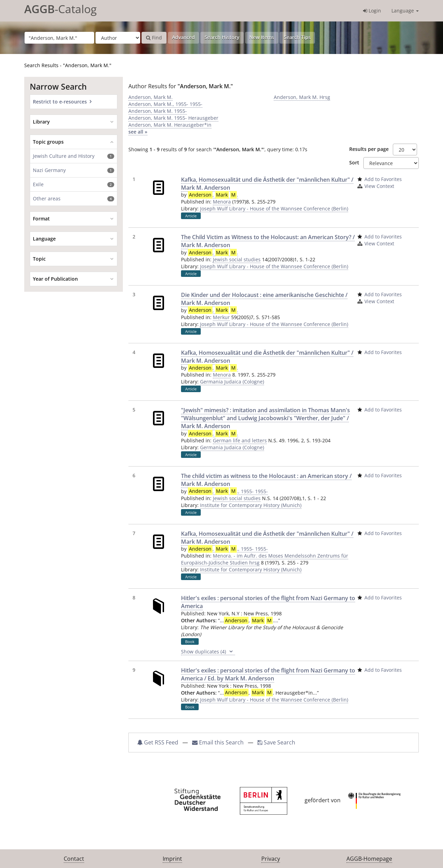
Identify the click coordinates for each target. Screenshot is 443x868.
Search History (222, 37)
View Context (379, 186)
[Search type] (118, 38)
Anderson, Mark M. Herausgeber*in (170, 125)
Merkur (221, 317)
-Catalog (60, 9)
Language (405, 11)
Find (154, 38)
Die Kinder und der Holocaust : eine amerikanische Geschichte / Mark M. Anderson (264, 299)
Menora (222, 202)
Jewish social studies (237, 259)
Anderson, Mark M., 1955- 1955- (165, 104)
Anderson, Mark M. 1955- (158, 111)
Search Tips (297, 37)
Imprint (172, 859)
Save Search (276, 742)
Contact (74, 859)
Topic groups (48, 142)
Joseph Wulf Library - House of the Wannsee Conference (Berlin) (274, 209)
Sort (354, 162)
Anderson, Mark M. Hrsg (302, 97)
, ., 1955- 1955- (228, 491)
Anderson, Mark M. (151, 97)
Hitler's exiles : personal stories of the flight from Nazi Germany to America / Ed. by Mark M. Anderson (268, 674)
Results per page (369, 149)
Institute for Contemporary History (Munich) (251, 505)
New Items (262, 37)
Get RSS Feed (158, 742)
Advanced (183, 37)
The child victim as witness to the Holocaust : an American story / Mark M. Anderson (266, 480)
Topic (39, 259)
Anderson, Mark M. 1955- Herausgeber (173, 118)
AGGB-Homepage (369, 859)
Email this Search (219, 742)
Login (372, 11)
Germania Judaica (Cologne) (232, 382)
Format (41, 219)
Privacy (271, 859)
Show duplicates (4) (208, 652)
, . (213, 195)
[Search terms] (59, 38)
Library (41, 122)
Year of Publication (55, 279)
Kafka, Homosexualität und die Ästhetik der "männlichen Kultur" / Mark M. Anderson (267, 184)
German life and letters (240, 440)
